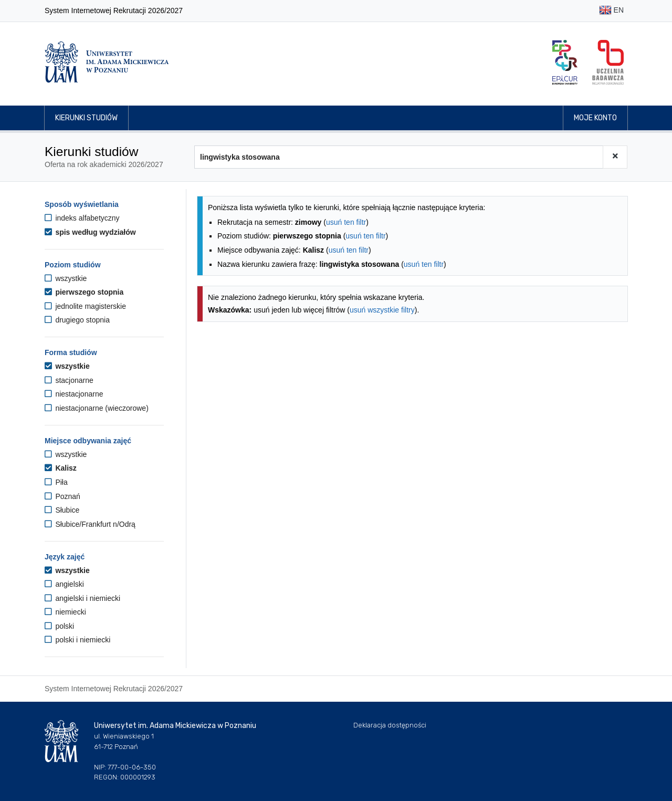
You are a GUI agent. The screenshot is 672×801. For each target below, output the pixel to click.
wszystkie (66, 278)
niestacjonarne (74, 394)
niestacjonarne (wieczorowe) (97, 408)
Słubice (62, 510)
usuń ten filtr (346, 222)
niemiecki (65, 612)
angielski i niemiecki (82, 598)
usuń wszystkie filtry (382, 310)
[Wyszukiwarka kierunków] (399, 157)
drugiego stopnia (77, 320)
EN (611, 11)
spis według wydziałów (90, 232)
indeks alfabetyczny (82, 218)
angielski (64, 584)
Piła (56, 482)
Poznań (62, 496)
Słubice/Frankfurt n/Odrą (90, 524)
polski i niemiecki (77, 640)
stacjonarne (69, 380)
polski (59, 626)
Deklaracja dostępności (390, 725)
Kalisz (61, 468)
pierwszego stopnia (84, 292)
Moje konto (595, 118)
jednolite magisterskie (85, 306)
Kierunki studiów (86, 118)
